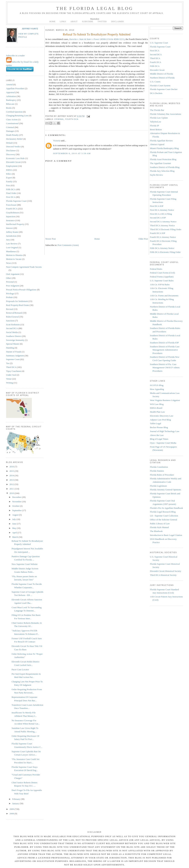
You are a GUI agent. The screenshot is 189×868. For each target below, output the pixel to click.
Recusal (10, 309)
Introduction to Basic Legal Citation (166, 535)
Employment (12, 166)
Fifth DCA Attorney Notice (162, 248)
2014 (12, 475)
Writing (10, 383)
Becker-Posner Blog (159, 427)
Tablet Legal (156, 423)
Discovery (11, 154)
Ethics (9, 174)
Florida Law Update (159, 118)
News (9, 263)
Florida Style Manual (160, 527)
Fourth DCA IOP (158, 233)
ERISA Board (156, 408)
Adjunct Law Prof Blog (160, 420)
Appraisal (11, 92)
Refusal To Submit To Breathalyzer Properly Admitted (97, 34)
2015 (12, 471)
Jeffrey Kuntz (30, 29)
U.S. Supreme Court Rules (162, 281)
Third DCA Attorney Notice (163, 225)
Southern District (14, 336)
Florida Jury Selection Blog (162, 171)
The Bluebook (156, 531)
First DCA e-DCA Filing (161, 214)
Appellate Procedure (15, 88)
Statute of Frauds (14, 352)
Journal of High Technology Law (165, 431)
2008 (12, 814)
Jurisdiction (11, 236)
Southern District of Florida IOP (164, 343)
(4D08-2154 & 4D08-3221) (97, 39)
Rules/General (12, 317)
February (16, 799)
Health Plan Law (157, 412)
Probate (10, 297)
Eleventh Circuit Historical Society (166, 571)
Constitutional (12, 123)
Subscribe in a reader (15, 55)
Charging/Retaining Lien (17, 116)
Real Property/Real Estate (18, 305)
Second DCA (12, 328)
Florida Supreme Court (16, 201)
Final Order (11, 193)
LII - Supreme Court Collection (164, 516)
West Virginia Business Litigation (165, 400)
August (16, 515)
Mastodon (95, 19)
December (17, 497)
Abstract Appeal (157, 144)
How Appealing (157, 389)
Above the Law (157, 435)
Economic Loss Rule (15, 158)
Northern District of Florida (162, 78)
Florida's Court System (160, 86)
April (15, 533)
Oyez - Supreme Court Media (163, 443)
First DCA (11, 197)
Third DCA (11, 367)
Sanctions (11, 321)
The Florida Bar (157, 110)
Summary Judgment (15, 356)
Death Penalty (12, 135)
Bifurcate (10, 104)
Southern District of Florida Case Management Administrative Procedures (165, 350)
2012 (12, 484)
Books (9, 108)
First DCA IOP (157, 206)
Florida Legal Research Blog (163, 512)
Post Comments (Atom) (68, 245)
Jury (8, 240)
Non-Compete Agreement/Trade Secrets (24, 267)
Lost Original (12, 247)
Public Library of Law (160, 524)
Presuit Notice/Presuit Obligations (21, 290)
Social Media (12, 332)
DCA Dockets (156, 93)
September (17, 510)
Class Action (12, 119)
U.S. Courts (155, 82)
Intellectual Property (15, 224)
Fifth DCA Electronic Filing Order (165, 252)
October (16, 506)
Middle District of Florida (162, 74)
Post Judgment (13, 286)
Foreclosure (11, 205)
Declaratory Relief (14, 139)
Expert (9, 178)
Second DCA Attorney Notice (163, 222)
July (14, 519)
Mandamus (11, 251)
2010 (12, 493)
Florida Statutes (157, 471)
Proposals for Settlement (17, 301)
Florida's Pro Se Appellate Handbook (167, 508)
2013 (12, 480)
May (14, 528)
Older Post (143, 239)
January (16, 803)
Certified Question (14, 112)
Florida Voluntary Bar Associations (166, 114)
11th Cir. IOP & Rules (160, 284)
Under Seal (11, 375)
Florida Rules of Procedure (162, 475)
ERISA (9, 170)
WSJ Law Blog (157, 404)
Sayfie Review (157, 175)
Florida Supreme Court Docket (164, 89)
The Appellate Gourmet (161, 163)
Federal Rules (156, 269)
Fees (8, 185)
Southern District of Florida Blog (165, 167)
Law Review (12, 244)
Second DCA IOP (158, 218)
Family (9, 181)
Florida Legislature (158, 486)
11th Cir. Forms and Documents (164, 296)
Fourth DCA (12, 209)
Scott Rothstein (13, 325)
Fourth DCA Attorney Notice (163, 237)
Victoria (57, 141)
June (14, 524)
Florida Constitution (159, 467)
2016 (12, 467)
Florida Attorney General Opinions (166, 490)
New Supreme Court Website (25, 564)
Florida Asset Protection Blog (163, 159)
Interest (9, 228)
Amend (9, 84)
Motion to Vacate (14, 259)
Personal (10, 282)
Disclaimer (11, 150)
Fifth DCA (11, 189)
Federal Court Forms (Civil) (163, 273)
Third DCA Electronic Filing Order (166, 229)
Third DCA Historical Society (163, 575)
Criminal (10, 127)
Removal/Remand (14, 313)
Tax (8, 363)
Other (9, 278)
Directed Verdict (13, 147)
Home (97, 239)
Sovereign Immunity (15, 340)
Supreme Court (13, 359)
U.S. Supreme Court (159, 43)
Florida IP (154, 126)
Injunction (11, 216)
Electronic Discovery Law (162, 416)
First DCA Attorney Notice (162, 210)
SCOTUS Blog (157, 385)
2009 (12, 809)
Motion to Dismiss (14, 255)
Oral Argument (13, 274)
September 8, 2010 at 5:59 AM (72, 153)
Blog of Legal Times (159, 439)
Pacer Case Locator (20, 669)
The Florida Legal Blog (95, 8)
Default (9, 143)
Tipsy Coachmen (14, 371)
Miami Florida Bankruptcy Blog (164, 148)
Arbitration (11, 96)
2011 (12, 489)
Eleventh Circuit (13, 162)
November (17, 502)
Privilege (10, 294)
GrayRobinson (13, 213)
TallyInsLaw (156, 122)
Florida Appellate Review (161, 141)
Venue (9, 379)
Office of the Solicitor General (164, 520)
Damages (10, 131)
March (15, 537)
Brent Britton (156, 129)
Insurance (11, 220)
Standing (10, 348)
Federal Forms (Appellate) (162, 277)
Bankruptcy (11, 100)
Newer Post (51, 239)
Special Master (13, 344)
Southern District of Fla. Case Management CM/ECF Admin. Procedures (165, 368)
